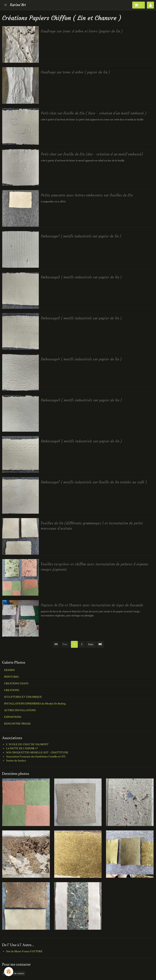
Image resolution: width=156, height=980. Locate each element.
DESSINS (9, 670)
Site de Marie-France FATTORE (24, 951)
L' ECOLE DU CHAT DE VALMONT (27, 744)
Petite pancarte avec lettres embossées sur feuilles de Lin (87, 195)
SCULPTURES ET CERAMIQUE (23, 697)
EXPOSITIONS (13, 717)
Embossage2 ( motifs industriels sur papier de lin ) (81, 277)
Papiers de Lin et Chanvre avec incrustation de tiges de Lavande (92, 605)
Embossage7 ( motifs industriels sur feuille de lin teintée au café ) (94, 482)
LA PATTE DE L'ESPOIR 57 (22, 748)
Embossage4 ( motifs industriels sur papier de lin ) (81, 359)
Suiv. (91, 644)
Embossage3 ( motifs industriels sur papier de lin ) (81, 318)
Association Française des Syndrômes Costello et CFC (36, 757)
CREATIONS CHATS (16, 684)
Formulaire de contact (14, 973)
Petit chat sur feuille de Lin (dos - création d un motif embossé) (92, 154)
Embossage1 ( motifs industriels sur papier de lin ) (81, 236)
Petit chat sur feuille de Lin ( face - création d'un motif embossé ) (94, 113)
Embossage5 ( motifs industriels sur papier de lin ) (81, 400)
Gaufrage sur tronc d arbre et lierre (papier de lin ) (82, 31)
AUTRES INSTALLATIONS (20, 710)
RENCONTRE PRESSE (17, 724)
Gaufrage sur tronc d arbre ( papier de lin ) (75, 72)
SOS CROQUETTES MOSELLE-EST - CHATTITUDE (37, 753)
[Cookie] (9, 972)
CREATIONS (12, 690)
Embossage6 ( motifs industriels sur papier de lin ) (81, 441)
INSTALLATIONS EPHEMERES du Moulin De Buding (35, 704)
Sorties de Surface (16, 761)
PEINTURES (11, 677)
